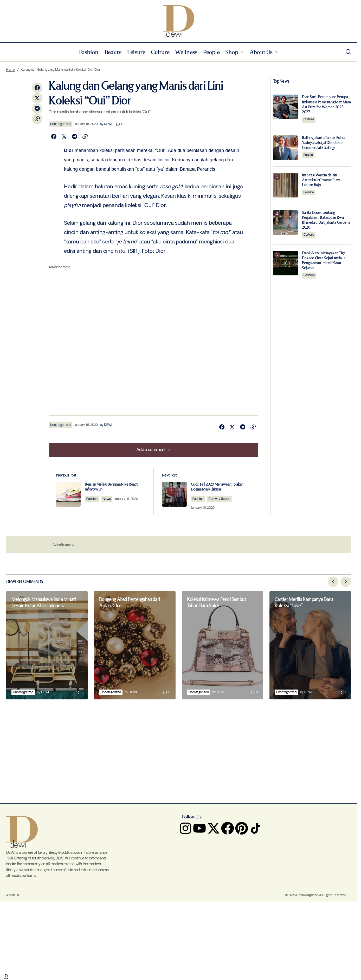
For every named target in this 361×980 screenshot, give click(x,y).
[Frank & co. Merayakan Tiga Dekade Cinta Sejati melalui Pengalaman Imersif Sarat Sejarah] (285, 263)
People (308, 155)
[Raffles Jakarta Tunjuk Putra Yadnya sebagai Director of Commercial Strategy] (285, 148)
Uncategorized (60, 124)
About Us (13, 895)
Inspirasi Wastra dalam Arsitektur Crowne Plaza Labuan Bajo (321, 180)
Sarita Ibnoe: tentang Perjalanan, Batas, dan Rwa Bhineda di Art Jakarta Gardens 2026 (326, 220)
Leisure (309, 192)
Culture (309, 119)
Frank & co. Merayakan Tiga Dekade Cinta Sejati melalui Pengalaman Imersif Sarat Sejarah (324, 261)
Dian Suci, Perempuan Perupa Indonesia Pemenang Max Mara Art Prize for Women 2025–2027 (326, 105)
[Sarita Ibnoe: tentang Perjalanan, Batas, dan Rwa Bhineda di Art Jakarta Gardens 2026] (285, 223)
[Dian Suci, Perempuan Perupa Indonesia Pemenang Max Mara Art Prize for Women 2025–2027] (285, 107)
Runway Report (221, 499)
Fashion (95, 499)
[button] (348, 52)
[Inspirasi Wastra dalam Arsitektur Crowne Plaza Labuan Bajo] (285, 185)
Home (11, 70)
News (110, 499)
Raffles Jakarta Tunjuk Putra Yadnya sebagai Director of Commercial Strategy (323, 143)
